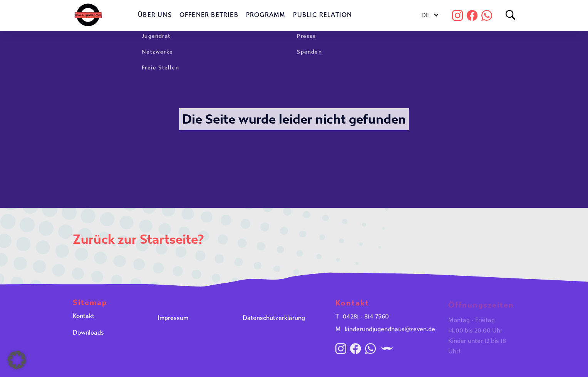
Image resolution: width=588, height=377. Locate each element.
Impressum (173, 319)
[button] (17, 360)
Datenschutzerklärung (274, 319)
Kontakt (84, 317)
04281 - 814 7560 (366, 319)
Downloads (88, 334)
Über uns (155, 15)
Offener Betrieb (209, 15)
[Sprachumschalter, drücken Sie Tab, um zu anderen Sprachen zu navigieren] (430, 16)
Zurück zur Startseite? (138, 239)
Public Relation (322, 15)
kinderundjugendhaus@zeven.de (390, 332)
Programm (266, 15)
